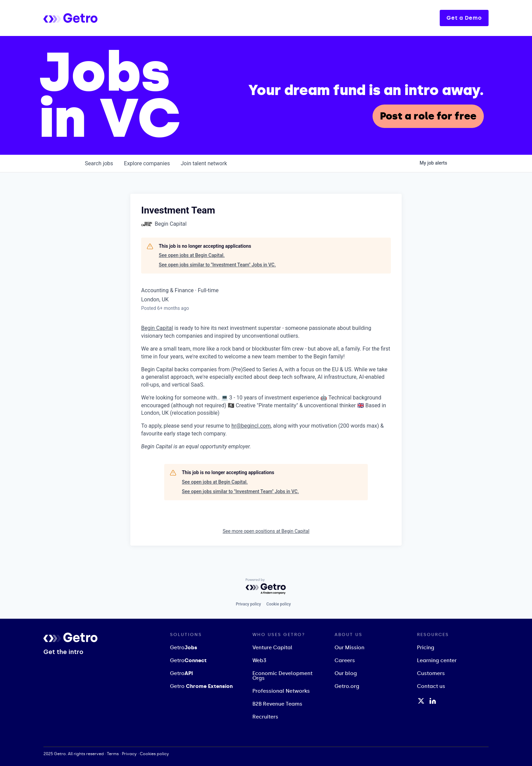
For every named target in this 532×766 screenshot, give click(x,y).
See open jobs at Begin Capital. (192, 255)
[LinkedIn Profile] (433, 701)
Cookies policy (154, 754)
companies (147, 163)
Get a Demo (464, 18)
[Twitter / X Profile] (421, 701)
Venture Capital (272, 648)
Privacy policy (248, 604)
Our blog (346, 673)
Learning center (437, 660)
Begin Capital (157, 328)
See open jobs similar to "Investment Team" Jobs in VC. (217, 265)
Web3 (259, 660)
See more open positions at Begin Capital (266, 531)
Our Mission (349, 648)
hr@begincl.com (251, 426)
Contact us (431, 686)
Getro (184, 648)
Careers (345, 660)
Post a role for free (428, 116)
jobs (99, 163)
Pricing (426, 648)
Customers (431, 673)
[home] (98, 18)
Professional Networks (281, 691)
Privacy (129, 754)
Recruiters (265, 717)
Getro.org (347, 686)
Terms (113, 754)
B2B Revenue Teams (277, 704)
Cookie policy (279, 604)
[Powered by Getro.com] (266, 587)
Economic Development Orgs (282, 676)
